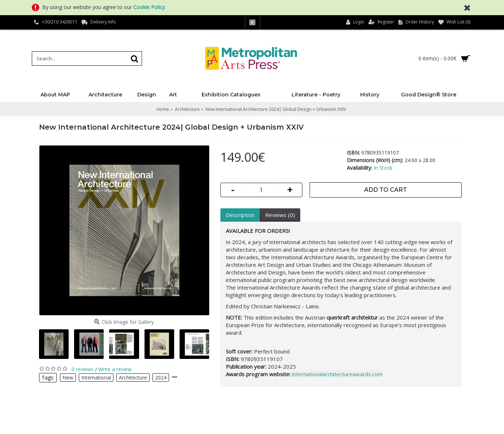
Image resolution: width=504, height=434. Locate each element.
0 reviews (83, 369)
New (68, 377)
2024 (161, 377)
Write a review (115, 369)
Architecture (133, 377)
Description (240, 215)
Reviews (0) (280, 215)
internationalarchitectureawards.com (337, 374)
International (96, 377)
